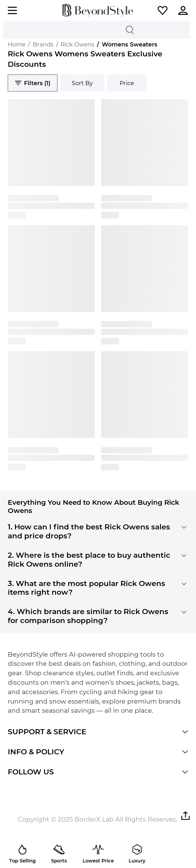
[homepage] (98, 10)
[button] (163, 10)
